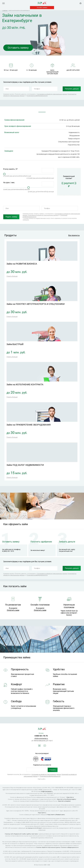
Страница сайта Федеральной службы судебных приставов (21, 834)
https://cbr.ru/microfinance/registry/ (66, 799)
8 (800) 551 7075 (8, 551)
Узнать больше (12, 276)
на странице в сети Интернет (34, 828)
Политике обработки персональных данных (48, 847)
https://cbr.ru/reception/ (64, 801)
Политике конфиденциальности (70, 847)
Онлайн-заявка (42, 8)
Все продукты (74, 235)
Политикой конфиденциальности (37, 96)
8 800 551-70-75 (41, 736)
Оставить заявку (18, 48)
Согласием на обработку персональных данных (52, 94)
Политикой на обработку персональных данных (43, 215)
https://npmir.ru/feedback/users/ (56, 815)
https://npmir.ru (42, 813)
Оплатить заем (13, 610)
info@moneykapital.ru (41, 738)
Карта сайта (42, 779)
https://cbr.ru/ (70, 797)
